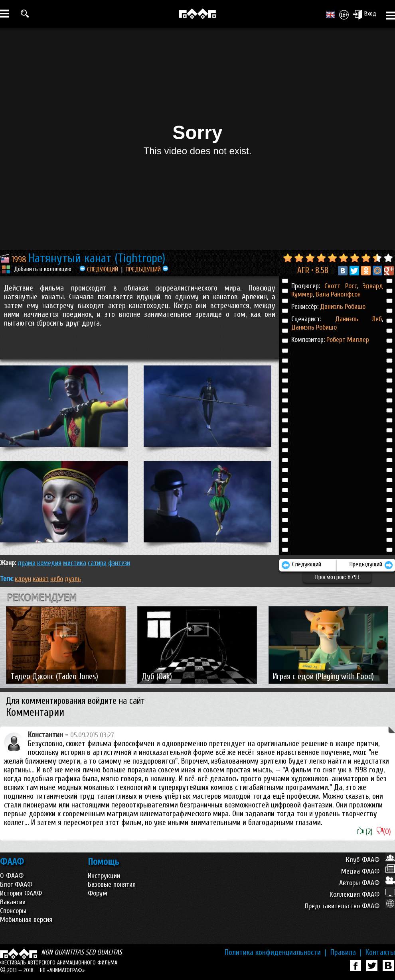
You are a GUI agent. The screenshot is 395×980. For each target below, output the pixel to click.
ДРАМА (27, 563)
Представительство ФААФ (350, 906)
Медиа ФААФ (368, 871)
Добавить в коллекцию (43, 269)
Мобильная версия (26, 920)
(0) (384, 832)
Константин (45, 735)
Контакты (380, 953)
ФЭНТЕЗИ (119, 563)
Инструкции (104, 876)
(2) (365, 832)
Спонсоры (13, 911)
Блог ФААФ (16, 885)
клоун (23, 579)
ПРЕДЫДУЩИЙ (147, 269)
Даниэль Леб (359, 319)
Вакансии (13, 902)
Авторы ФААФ (367, 883)
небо (57, 579)
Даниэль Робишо (343, 307)
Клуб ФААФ (370, 860)
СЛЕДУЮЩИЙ (99, 269)
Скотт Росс (341, 286)
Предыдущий (371, 565)
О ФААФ (12, 876)
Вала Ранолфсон (337, 294)
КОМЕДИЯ (49, 563)
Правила (346, 953)
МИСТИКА (75, 563)
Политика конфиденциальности (276, 953)
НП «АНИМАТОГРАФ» (62, 970)
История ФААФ (21, 893)
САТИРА (97, 563)
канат (41, 579)
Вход (364, 14)
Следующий (301, 565)
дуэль (73, 579)
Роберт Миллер (348, 340)
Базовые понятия (112, 885)
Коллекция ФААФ (362, 895)
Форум (98, 893)
